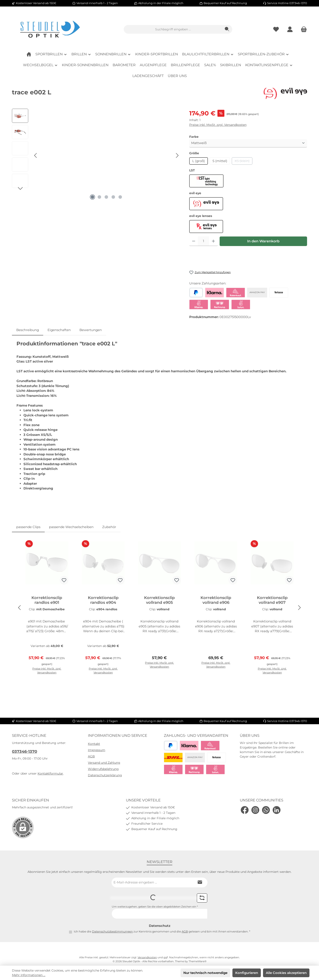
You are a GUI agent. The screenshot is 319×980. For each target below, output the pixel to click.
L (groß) (199, 161)
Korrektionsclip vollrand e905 (159, 600)
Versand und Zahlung (104, 763)
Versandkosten (147, 957)
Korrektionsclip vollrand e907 (272, 600)
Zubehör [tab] (109, 527)
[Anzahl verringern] (194, 241)
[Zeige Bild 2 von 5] (99, 197)
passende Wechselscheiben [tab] (71, 527)
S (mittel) (220, 161)
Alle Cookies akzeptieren (286, 973)
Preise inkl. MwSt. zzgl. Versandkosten (218, 125)
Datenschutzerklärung (105, 775)
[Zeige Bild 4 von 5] (113, 197)
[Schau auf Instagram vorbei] (255, 810)
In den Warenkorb (263, 241)
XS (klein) (243, 162)
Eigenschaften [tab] (59, 330)
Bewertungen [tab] (91, 330)
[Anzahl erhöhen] (213, 241)
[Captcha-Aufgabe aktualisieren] (202, 898)
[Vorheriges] (36, 155)
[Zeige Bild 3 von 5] (106, 197)
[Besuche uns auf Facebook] (245, 810)
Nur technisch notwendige (205, 973)
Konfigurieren (247, 973)
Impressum (97, 750)
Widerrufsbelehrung (103, 769)
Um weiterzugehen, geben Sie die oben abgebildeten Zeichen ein (155, 907)
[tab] (28, 330)
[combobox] (173, 29)
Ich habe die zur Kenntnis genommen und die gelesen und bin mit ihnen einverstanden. (162, 931)
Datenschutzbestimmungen (112, 931)
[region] (96, 155)
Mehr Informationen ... (29, 975)
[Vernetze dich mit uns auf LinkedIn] (277, 810)
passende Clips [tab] (28, 527)
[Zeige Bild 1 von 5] (92, 197)
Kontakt (94, 744)
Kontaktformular (50, 773)
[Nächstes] (177, 155)
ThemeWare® (198, 961)
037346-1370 (25, 752)
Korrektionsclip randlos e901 (47, 600)
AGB (91, 756)
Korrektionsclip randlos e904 (103, 600)
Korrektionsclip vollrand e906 (216, 600)
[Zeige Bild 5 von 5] (120, 197)
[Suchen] (227, 29)
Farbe (194, 137)
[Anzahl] (203, 241)
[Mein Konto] (290, 29)
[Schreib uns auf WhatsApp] (266, 810)
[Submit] (200, 882)
